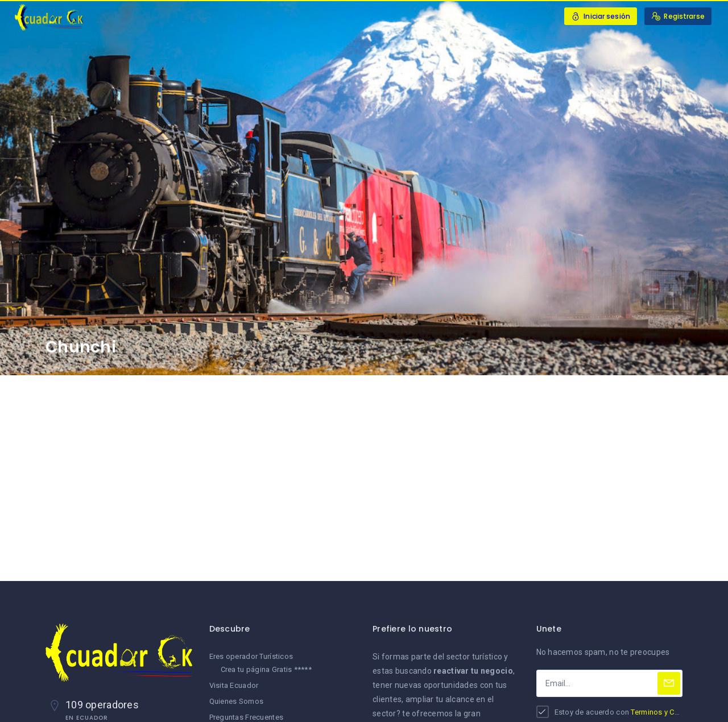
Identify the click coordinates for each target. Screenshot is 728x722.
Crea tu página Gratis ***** (266, 669)
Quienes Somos (237, 701)
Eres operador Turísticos (251, 656)
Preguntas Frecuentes (247, 717)
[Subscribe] (669, 683)
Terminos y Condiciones (672, 712)
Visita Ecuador (234, 685)
